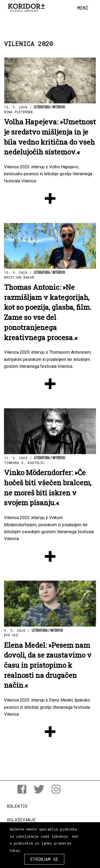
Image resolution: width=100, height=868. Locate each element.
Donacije (17, 834)
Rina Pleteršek (19, 112)
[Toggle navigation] (83, 8)
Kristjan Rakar (19, 277)
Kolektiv (17, 806)
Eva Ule (11, 635)
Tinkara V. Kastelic (24, 463)
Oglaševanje (21, 820)
